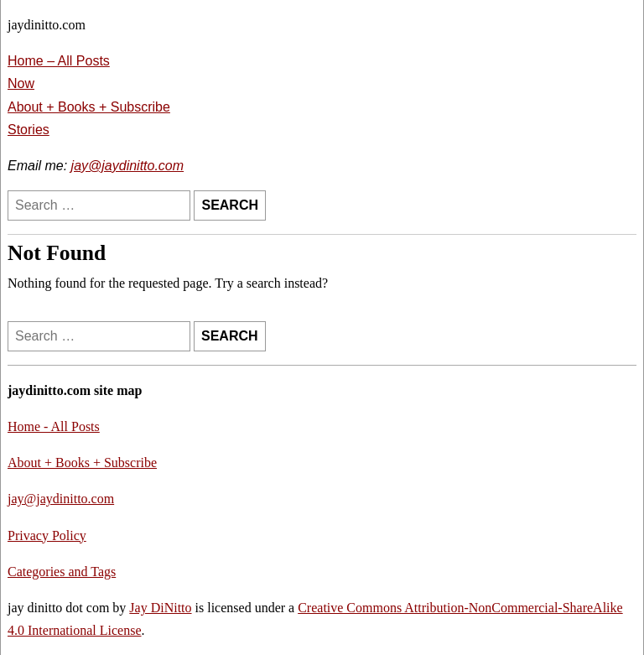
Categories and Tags (62, 572)
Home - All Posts (54, 426)
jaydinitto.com (47, 25)
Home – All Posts (59, 61)
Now (21, 83)
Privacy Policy (47, 535)
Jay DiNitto (160, 608)
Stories (29, 130)
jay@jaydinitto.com (128, 166)
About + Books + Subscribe (89, 107)
